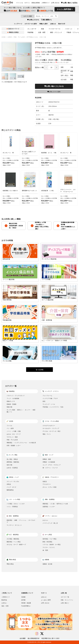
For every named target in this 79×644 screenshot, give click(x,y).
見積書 (23, 597)
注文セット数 (47, 67)
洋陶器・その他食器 (49, 462)
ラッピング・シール (49, 404)
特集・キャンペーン (67, 600)
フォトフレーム (47, 396)
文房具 (10, 37)
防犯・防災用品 (47, 542)
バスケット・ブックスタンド (16, 396)
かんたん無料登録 (64, 10)
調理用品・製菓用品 (13, 462)
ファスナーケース (54, 29)
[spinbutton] (51, 67)
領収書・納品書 (26, 603)
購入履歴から (46, 20)
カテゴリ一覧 (65, 597)
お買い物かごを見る (69, 3)
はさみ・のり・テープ (14, 434)
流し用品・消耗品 (12, 459)
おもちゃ (45, 520)
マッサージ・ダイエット (14, 525)
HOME (4, 37)
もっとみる (40, 370)
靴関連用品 (10, 490)
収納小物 (9, 407)
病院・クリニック (56, 32)
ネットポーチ (32, 29)
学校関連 (30, 32)
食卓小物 (9, 465)
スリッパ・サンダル (13, 481)
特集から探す (44, 24)
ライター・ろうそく (49, 547)
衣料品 (9, 484)
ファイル (9, 426)
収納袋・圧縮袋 (12, 404)
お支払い (4, 603)
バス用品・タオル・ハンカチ (16, 504)
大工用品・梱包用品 (13, 539)
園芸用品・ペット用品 (14, 542)
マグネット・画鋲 (12, 437)
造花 (44, 401)
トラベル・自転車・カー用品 (52, 545)
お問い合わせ (55, 3)
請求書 (23, 600)
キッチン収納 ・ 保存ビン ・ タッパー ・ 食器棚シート (21, 411)
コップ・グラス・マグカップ (52, 465)
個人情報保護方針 (34, 638)
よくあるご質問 (46, 600)
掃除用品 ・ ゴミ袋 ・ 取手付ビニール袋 (55, 504)
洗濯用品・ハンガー (49, 507)
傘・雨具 (45, 550)
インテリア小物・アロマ (50, 398)
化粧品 (45, 481)
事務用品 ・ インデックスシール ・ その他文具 (21, 443)
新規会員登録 (36, 3)
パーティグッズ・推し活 (50, 523)
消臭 (42, 29)
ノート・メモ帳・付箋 (14, 431)
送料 (11, 11)
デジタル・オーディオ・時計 (52, 431)
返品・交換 (5, 606)
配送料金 (4, 600)
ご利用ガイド (45, 3)
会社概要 (23, 638)
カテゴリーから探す (31, 24)
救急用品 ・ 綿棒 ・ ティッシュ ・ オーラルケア (21, 521)
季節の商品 (10, 564)
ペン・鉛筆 (10, 428)
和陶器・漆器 (47, 459)
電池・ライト (47, 434)
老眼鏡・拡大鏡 (47, 564)
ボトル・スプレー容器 (49, 487)
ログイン (27, 3)
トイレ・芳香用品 (12, 507)
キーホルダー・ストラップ (51, 428)
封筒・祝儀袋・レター (14, 446)
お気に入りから (33, 20)
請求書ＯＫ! (27, 11)
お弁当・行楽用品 (12, 468)
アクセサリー (47, 484)
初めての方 (62, 24)
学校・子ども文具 (19, 37)
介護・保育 (42, 32)
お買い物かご (65, 603)
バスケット (69, 29)
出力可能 (45, 11)
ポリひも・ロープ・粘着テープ (16, 545)
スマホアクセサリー (49, 426)
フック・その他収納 (13, 398)
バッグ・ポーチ (12, 487)
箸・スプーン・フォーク (50, 468)
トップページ (18, 24)
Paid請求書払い (26, 606)
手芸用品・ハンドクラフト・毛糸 (53, 407)
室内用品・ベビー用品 (49, 539)
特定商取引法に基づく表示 (50, 638)
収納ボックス (11, 401)
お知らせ (53, 24)
